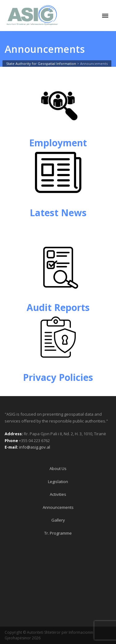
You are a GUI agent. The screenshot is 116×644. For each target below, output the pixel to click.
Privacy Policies (58, 377)
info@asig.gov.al (35, 447)
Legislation (58, 482)
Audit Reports (58, 307)
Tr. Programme (58, 533)
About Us (58, 468)
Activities (58, 494)
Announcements (58, 507)
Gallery (58, 520)
